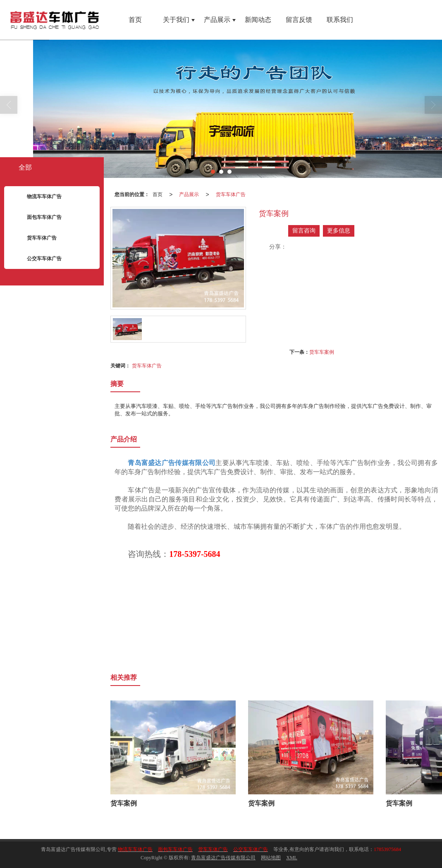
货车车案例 (322, 352)
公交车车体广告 (38, 259)
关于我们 (176, 20)
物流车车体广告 (38, 197)
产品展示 (217, 20)
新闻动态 (258, 20)
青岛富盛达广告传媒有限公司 (223, 858)
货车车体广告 (231, 194)
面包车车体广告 (38, 218)
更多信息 (339, 231)
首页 (135, 20)
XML (292, 858)
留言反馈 (299, 20)
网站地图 (271, 858)
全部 (25, 167)
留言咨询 (304, 231)
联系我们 (340, 20)
